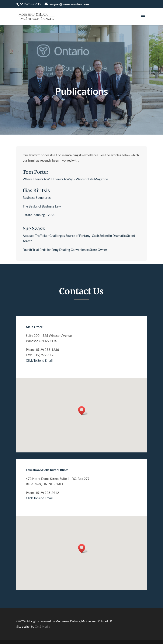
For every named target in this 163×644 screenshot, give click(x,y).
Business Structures (37, 198)
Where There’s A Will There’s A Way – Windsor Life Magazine (65, 179)
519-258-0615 (31, 4)
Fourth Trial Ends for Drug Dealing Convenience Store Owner (65, 250)
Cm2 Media (42, 626)
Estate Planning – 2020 (39, 215)
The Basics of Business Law (42, 206)
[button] (83, 411)
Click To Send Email (39, 360)
